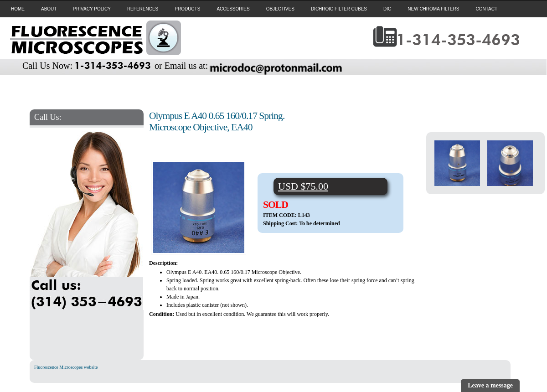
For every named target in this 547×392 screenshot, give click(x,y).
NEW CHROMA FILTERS (433, 9)
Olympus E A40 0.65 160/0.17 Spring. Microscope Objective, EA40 (217, 121)
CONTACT (486, 9)
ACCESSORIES (233, 9)
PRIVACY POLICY (92, 9)
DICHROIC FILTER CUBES (339, 9)
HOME (18, 9)
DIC (387, 9)
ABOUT (49, 9)
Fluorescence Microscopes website (66, 367)
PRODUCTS (187, 9)
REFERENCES (143, 9)
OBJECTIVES (280, 9)
